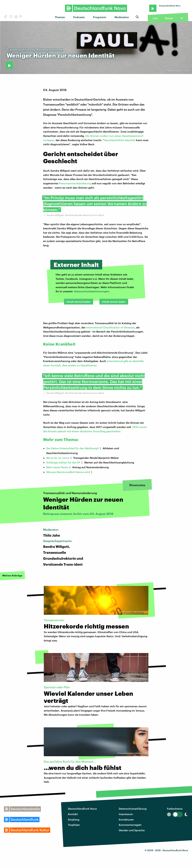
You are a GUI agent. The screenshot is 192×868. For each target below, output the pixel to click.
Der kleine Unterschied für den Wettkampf (72, 448)
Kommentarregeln (130, 825)
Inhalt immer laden (114, 302)
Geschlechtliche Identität (120, 140)
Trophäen (74, 825)
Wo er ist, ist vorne (58, 458)
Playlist (169, 18)
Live (155, 18)
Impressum (126, 814)
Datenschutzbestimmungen (92, 291)
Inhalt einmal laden (79, 302)
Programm (100, 17)
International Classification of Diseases (110, 327)
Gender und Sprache (132, 830)
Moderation (122, 17)
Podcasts (79, 17)
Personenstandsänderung (75, 183)
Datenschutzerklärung (133, 809)
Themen (60, 17)
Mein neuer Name (57, 467)
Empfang (74, 819)
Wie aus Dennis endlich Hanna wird (68, 472)
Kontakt (73, 814)
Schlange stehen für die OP (63, 462)
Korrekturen (126, 819)
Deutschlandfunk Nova (82, 809)
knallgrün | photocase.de (179, 71)
